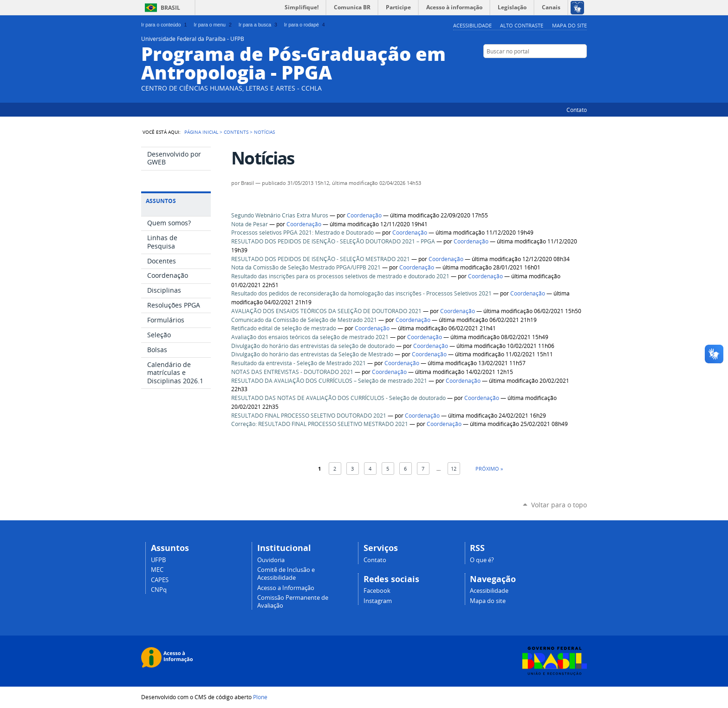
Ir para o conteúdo (165, 25)
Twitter (547, 69)
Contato (577, 110)
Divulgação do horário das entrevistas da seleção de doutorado (313, 346)
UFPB (158, 560)
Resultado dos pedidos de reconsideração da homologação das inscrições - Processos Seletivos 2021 (361, 293)
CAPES (160, 580)
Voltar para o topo (559, 505)
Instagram (378, 601)
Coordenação (364, 215)
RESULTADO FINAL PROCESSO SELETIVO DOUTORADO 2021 (309, 416)
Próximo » (489, 469)
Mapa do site (569, 25)
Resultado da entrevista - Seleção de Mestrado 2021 (299, 363)
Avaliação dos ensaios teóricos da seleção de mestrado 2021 (310, 337)
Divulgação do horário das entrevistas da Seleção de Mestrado (312, 354)
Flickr (582, 69)
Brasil (170, 8)
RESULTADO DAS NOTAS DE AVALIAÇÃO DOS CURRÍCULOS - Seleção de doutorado (338, 398)
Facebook (571, 69)
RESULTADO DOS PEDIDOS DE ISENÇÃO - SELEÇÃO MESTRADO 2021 (321, 259)
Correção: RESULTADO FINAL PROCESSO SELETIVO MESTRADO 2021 (320, 424)
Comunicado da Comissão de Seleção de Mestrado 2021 (304, 320)
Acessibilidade (472, 25)
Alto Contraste (522, 25)
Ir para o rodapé (305, 25)
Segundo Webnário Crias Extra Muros (280, 215)
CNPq (159, 590)
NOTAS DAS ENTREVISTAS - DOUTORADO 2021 (292, 372)
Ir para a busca (259, 25)
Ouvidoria (271, 560)
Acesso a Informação (286, 588)
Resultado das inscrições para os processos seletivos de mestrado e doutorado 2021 (340, 276)
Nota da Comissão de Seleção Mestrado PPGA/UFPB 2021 (306, 267)
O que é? (482, 560)
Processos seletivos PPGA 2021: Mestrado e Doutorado (302, 233)
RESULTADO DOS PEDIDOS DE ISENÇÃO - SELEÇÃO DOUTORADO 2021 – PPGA (333, 241)
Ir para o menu (213, 25)
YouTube (559, 69)
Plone (260, 697)
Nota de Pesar (250, 224)
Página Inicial (201, 132)
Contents (236, 132)
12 (454, 469)
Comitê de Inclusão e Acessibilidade (286, 574)
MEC (157, 570)
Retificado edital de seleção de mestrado (284, 328)
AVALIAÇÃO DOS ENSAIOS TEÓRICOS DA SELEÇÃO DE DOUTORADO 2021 (326, 311)
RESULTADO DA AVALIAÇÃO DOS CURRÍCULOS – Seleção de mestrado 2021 (329, 381)
